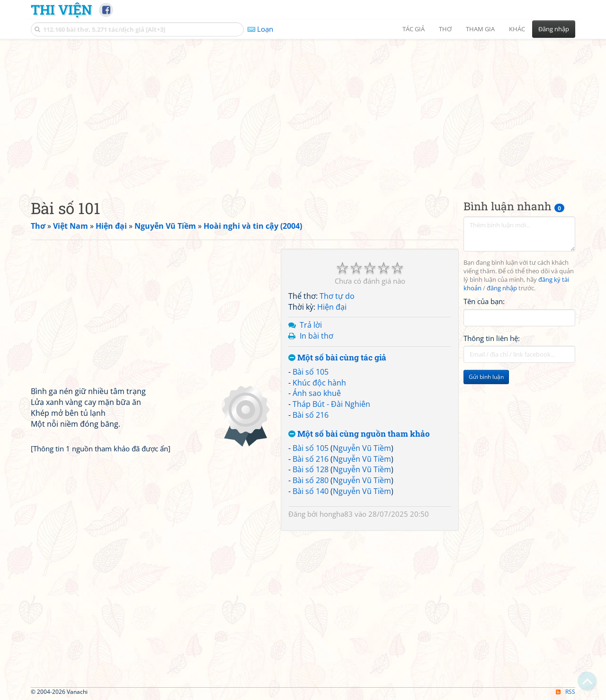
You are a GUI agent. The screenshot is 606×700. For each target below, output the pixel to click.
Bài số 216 (311, 415)
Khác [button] (517, 29)
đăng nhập (502, 288)
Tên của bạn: (484, 301)
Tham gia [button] (480, 29)
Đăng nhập (554, 29)
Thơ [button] (445, 29)
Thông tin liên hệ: (492, 338)
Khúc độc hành (319, 383)
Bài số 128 (311, 469)
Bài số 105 (311, 372)
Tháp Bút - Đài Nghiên (331, 404)
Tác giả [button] (414, 29)
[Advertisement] (303, 111)
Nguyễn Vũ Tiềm (362, 448)
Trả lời (311, 325)
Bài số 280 (311, 480)
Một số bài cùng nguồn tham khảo (359, 434)
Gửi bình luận (486, 377)
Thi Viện (61, 9)
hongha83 (336, 514)
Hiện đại (332, 307)
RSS (566, 692)
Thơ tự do (337, 296)
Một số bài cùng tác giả (337, 358)
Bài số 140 (311, 491)
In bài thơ (316, 336)
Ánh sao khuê (317, 393)
